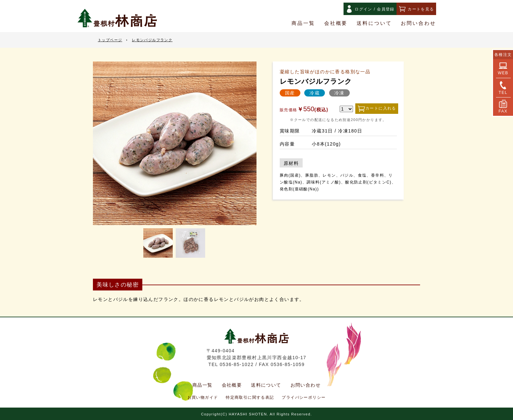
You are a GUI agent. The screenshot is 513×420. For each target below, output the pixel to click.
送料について (374, 23)
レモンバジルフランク (152, 40)
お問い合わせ (418, 23)
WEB (503, 68)
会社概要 (336, 23)
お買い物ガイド (203, 397)
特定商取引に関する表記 (250, 397)
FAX (503, 107)
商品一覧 (303, 23)
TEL (503, 88)
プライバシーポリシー (304, 397)
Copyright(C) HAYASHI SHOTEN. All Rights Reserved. (256, 414)
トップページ (110, 40)
